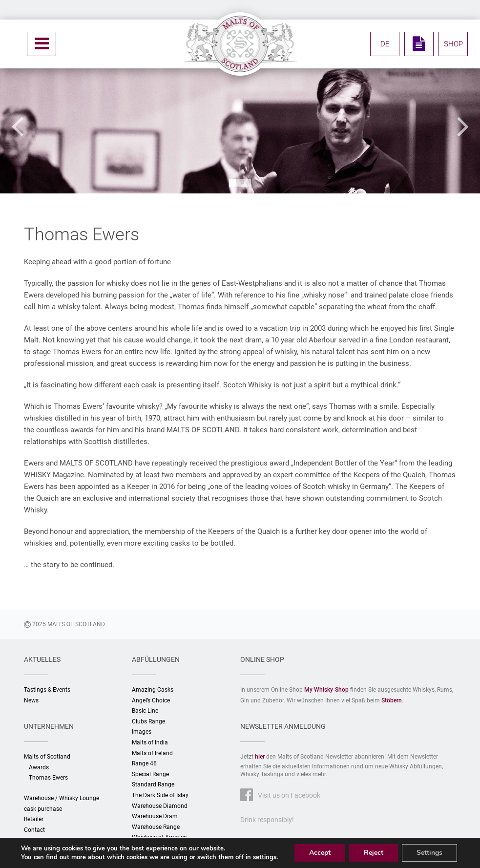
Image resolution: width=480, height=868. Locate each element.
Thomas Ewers (48, 778)
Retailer (34, 819)
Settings (429, 853)
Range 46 (144, 763)
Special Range (150, 774)
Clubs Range (148, 721)
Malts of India (150, 742)
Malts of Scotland (47, 757)
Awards (39, 767)
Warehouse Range (156, 827)
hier (260, 757)
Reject (374, 853)
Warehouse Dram (155, 816)
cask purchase (43, 809)
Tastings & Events (47, 690)
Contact (34, 830)
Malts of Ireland (152, 753)
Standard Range (153, 784)
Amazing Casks (153, 690)
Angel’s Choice (151, 700)
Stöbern (392, 700)
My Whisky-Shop (326, 690)
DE (385, 44)
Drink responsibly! (267, 820)
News (31, 700)
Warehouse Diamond (160, 806)
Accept (320, 853)
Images (142, 732)
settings (265, 857)
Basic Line (145, 711)
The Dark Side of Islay (160, 795)
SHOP (453, 44)
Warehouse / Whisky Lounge (62, 798)
